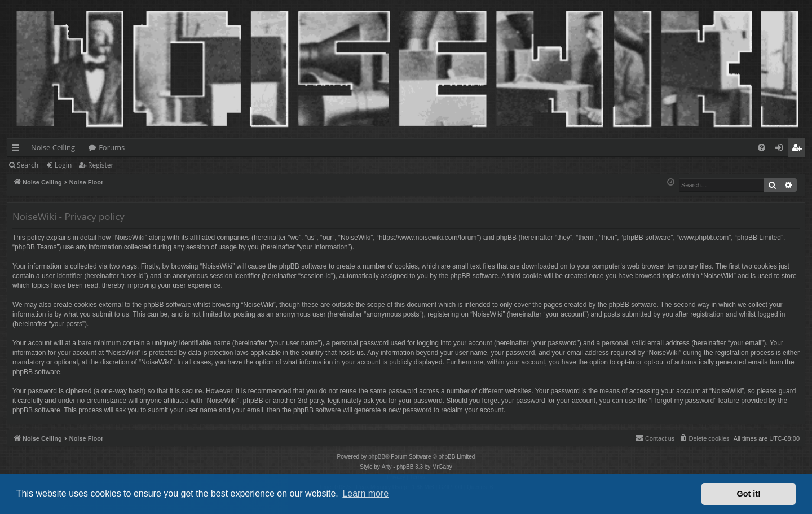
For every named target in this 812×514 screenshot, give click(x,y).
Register (101, 165)
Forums (112, 147)
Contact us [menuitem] (655, 438)
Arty (387, 467)
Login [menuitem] (781, 150)
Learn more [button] (365, 493)
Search (28, 165)
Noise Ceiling (53, 147)
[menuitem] (762, 148)
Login (63, 165)
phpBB (377, 457)
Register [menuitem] (799, 150)
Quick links (18, 150)
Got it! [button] (749, 494)
